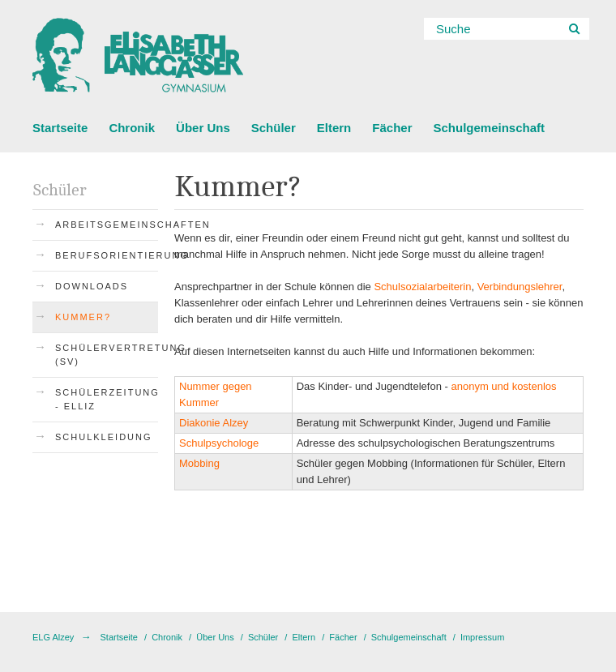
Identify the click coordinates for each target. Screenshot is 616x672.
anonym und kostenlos (503, 386)
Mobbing (199, 463)
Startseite (60, 128)
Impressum (482, 637)
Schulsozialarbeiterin (422, 287)
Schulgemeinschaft (489, 128)
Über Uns (203, 128)
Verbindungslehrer (520, 287)
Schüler (274, 128)
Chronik (132, 128)
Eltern (334, 128)
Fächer (392, 128)
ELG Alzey (53, 637)
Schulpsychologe (219, 443)
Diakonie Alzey (214, 423)
